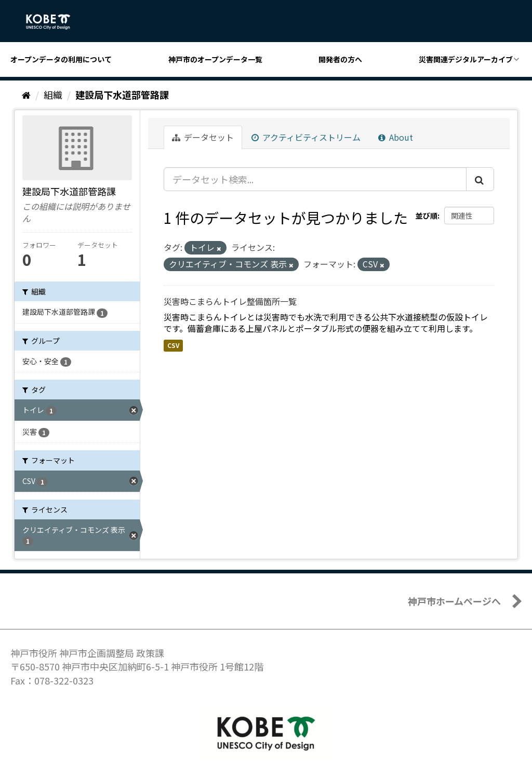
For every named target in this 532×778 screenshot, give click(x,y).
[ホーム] (26, 95)
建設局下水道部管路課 (122, 95)
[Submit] (480, 179)
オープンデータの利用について (61, 59)
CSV (173, 345)
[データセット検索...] (315, 179)
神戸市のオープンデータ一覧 (215, 59)
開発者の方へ (340, 59)
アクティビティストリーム (306, 137)
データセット (203, 137)
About (396, 137)
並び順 (427, 216)
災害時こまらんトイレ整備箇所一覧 (230, 301)
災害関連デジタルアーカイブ (466, 59)
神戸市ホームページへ (454, 601)
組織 (53, 95)
